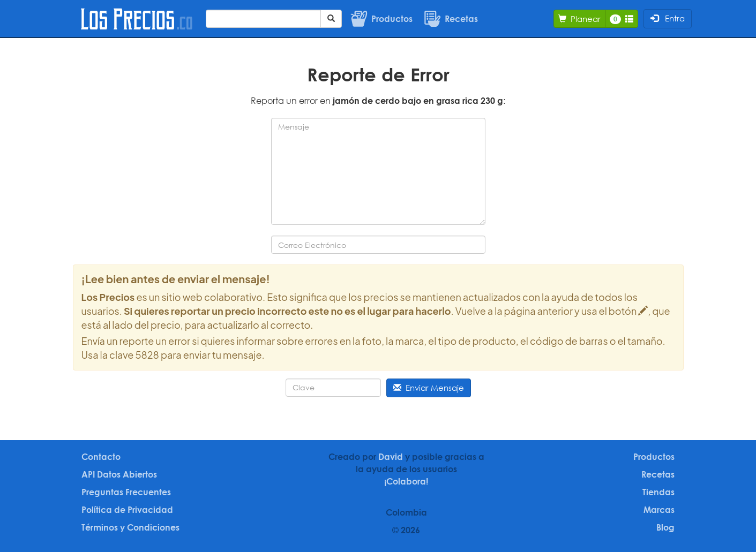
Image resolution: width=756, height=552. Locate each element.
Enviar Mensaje (429, 388)
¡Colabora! (406, 481)
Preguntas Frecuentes (126, 492)
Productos (654, 457)
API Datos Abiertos (119, 474)
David (391, 457)
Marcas (659, 510)
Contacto (101, 457)
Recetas (658, 474)
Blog (665, 527)
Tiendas (658, 492)
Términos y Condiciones (130, 527)
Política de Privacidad (127, 510)
